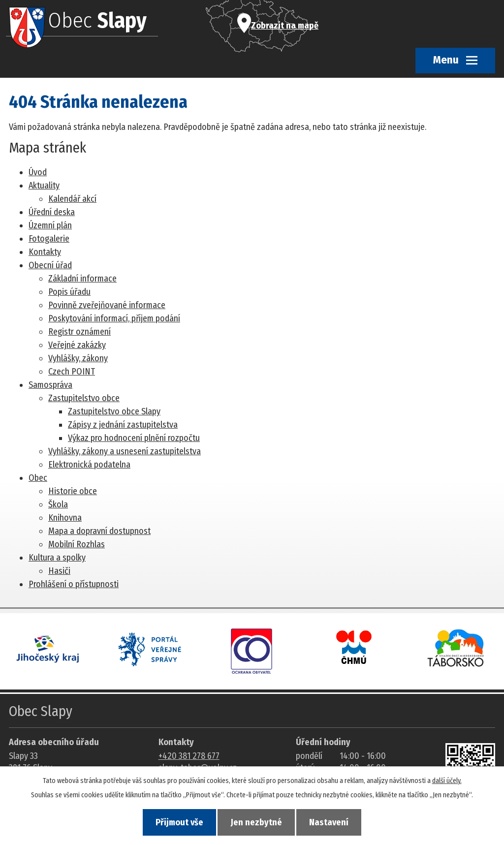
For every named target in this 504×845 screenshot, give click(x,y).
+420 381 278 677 (189, 756)
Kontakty (45, 252)
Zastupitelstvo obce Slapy (114, 411)
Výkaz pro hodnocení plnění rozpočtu (134, 438)
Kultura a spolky (57, 558)
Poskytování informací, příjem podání (114, 318)
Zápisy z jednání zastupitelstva (123, 425)
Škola (58, 504)
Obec (38, 478)
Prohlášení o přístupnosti (74, 584)
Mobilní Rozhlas (77, 544)
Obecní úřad (50, 265)
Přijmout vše (179, 822)
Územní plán (50, 225)
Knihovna (65, 518)
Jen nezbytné (256, 822)
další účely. (447, 780)
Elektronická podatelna (89, 465)
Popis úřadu (69, 292)
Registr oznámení (79, 332)
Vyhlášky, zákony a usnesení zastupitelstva (125, 451)
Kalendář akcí (72, 199)
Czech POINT (72, 372)
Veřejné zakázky (77, 345)
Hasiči (59, 571)
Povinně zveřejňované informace (107, 305)
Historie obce (73, 491)
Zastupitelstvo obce (84, 398)
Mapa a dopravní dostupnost (99, 531)
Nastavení (330, 822)
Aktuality (44, 186)
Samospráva (50, 385)
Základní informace (82, 279)
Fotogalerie (49, 239)
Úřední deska (52, 212)
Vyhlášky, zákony (78, 358)
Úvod (38, 172)
